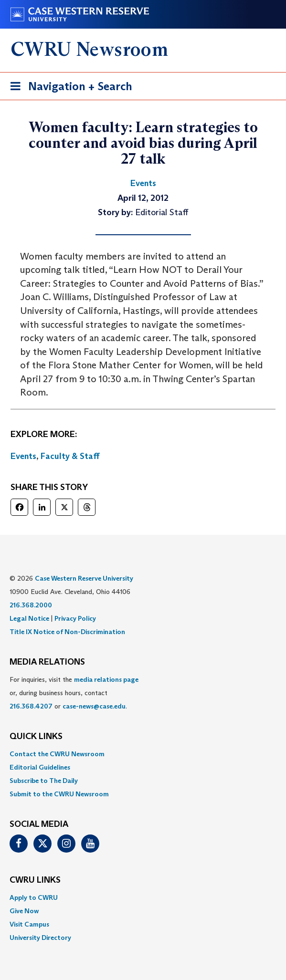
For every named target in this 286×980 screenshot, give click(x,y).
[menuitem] (143, 754)
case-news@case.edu (94, 706)
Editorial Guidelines (40, 767)
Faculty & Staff (70, 456)
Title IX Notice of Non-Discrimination (67, 632)
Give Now (24, 911)
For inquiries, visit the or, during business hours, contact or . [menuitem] (74, 693)
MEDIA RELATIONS (47, 662)
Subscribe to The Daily (44, 781)
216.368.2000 (31, 605)
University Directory (40, 938)
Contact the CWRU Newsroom (57, 754)
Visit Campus (29, 924)
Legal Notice (29, 618)
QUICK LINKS (36, 737)
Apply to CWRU (34, 897)
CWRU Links (35, 880)
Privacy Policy (75, 618)
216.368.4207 (31, 706)
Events (23, 456)
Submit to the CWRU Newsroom (59, 794)
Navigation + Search (68, 88)
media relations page (106, 679)
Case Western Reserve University (84, 578)
